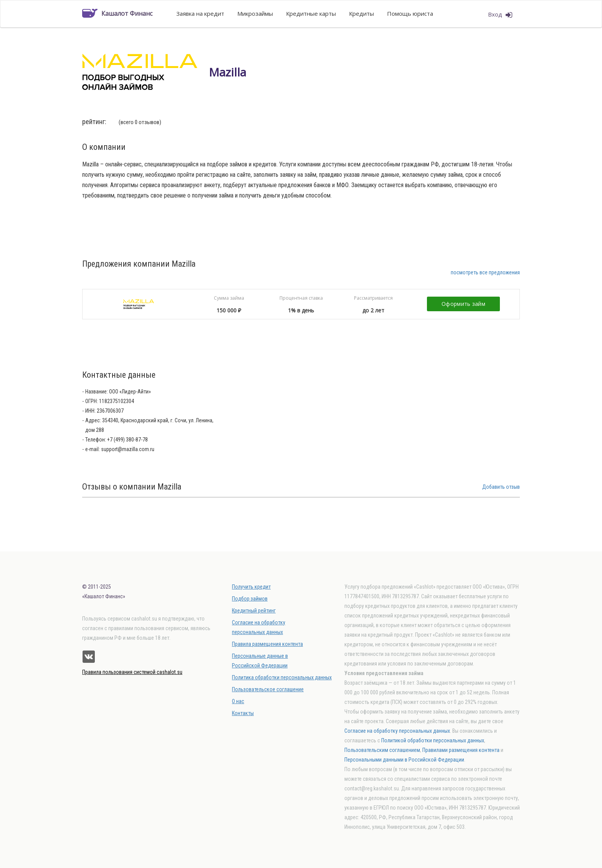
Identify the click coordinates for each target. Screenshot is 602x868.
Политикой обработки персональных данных (433, 740)
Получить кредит (251, 587)
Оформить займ (463, 304)
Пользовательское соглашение (268, 689)
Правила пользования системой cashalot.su (132, 672)
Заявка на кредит (200, 13)
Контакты (243, 713)
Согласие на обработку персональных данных (397, 731)
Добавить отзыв (501, 487)
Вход (500, 15)
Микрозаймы (255, 13)
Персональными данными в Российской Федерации (404, 760)
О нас (238, 701)
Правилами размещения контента (461, 750)
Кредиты (361, 13)
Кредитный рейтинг (254, 611)
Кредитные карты (311, 13)
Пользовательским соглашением (382, 750)
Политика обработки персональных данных (282, 677)
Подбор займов (250, 599)
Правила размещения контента (267, 644)
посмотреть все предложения (485, 272)
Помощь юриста (410, 13)
